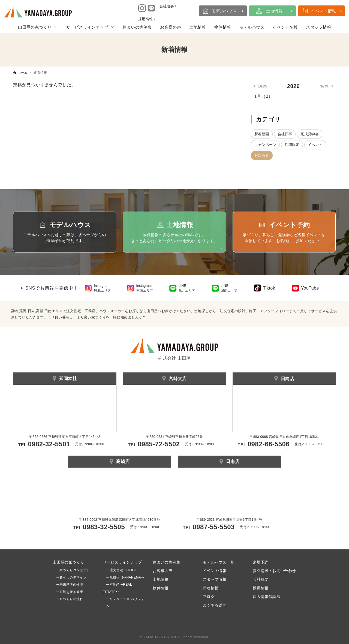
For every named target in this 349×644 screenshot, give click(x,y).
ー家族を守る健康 (68, 592)
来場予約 (261, 562)
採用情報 (261, 588)
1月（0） (264, 96)
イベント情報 (323, 11)
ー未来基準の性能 (68, 585)
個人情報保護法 (267, 597)
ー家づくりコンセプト (71, 570)
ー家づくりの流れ (68, 599)
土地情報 (275, 11)
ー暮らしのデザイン (71, 577)
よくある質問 (215, 605)
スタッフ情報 (318, 27)
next (324, 86)
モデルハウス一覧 (219, 562)
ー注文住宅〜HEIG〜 (122, 570)
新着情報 (211, 588)
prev (263, 86)
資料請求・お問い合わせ (274, 571)
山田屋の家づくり (35, 27)
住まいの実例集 (137, 27)
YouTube (310, 288)
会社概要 (261, 579)
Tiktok (269, 288)
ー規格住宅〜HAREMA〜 (125, 577)
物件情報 (223, 27)
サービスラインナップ (87, 27)
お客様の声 (171, 27)
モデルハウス (224, 11)
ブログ (209, 597)
